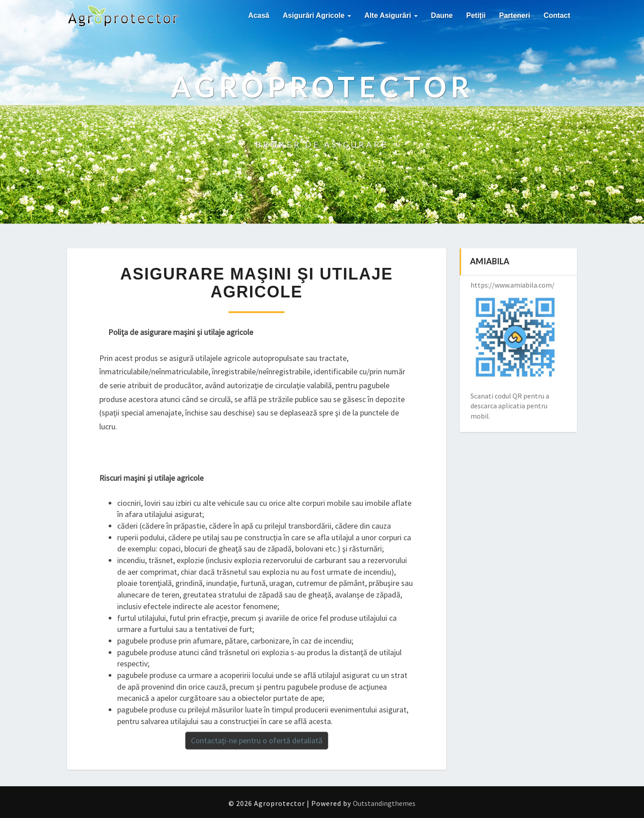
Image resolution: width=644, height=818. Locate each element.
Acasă (259, 15)
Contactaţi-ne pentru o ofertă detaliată (257, 740)
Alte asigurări (391, 15)
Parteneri (515, 15)
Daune (442, 15)
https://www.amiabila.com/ (513, 285)
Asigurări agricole (317, 15)
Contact (557, 15)
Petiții (476, 15)
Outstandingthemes (384, 803)
